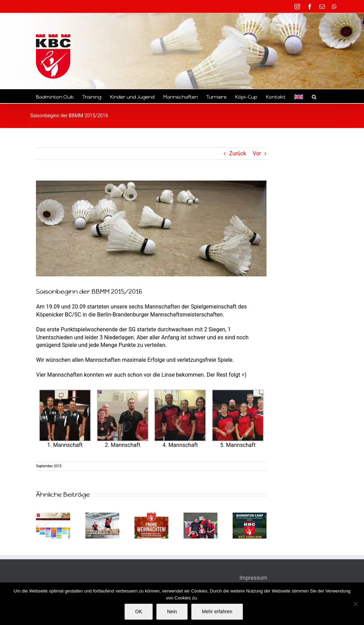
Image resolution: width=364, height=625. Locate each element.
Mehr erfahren (217, 612)
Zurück (238, 153)
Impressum (254, 578)
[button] (314, 96)
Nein (172, 612)
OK (139, 612)
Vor (257, 153)
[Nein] (355, 604)
